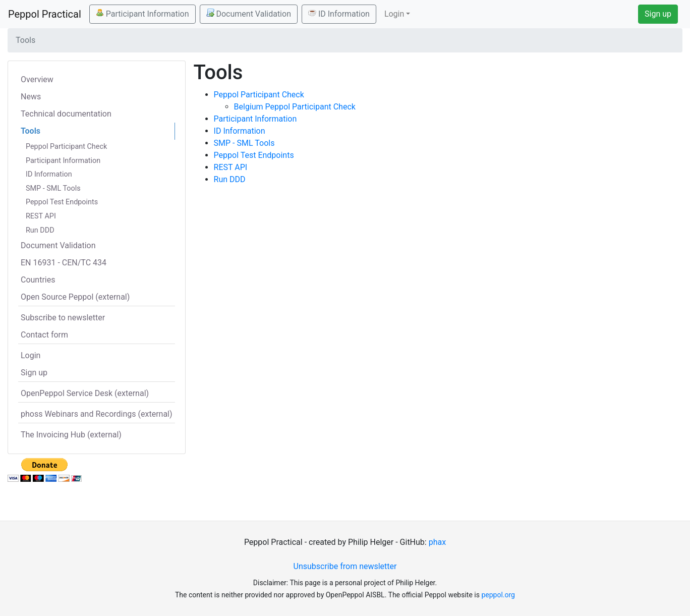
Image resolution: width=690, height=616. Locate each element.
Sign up (658, 14)
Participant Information (142, 14)
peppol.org (498, 595)
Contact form (44, 335)
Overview (37, 79)
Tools (31, 131)
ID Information (339, 14)
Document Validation (249, 14)
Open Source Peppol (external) (75, 297)
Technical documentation (66, 114)
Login (31, 355)
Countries (38, 280)
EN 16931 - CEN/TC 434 (64, 263)
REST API (41, 216)
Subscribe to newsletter (63, 318)
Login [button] (394, 14)
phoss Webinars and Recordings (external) (97, 414)
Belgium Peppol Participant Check (295, 107)
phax (437, 542)
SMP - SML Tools (53, 188)
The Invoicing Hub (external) (71, 435)
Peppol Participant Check (66, 147)
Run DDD (40, 230)
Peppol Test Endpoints (62, 202)
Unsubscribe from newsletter (345, 566)
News (31, 97)
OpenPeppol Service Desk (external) (85, 393)
